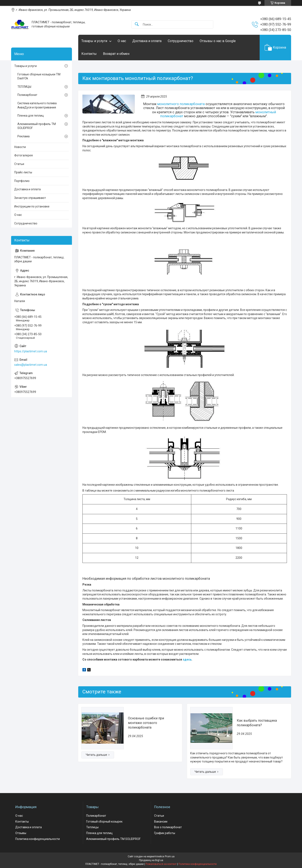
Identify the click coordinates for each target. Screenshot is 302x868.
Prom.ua (170, 856)
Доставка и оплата (147, 41)
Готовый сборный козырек (104, 822)
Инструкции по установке (32, 206)
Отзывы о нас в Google (218, 41)
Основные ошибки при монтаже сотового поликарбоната (146, 723)
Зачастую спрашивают (30, 198)
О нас (122, 41)
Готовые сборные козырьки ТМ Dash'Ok (39, 76)
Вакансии (161, 822)
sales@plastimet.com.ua (31, 365)
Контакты (89, 54)
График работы (165, 833)
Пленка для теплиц (31, 116)
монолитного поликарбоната (181, 104)
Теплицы (92, 827)
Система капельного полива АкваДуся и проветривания (37, 105)
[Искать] (137, 24)
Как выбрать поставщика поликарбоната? (257, 723)
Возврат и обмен (116, 54)
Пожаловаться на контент (161, 864)
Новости (20, 147)
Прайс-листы (23, 172)
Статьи (19, 164)
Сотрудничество (181, 41)
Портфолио (22, 181)
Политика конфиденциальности (38, 839)
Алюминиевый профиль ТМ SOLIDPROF (37, 126)
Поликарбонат (27, 95)
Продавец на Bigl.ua (151, 860)
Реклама (23, 136)
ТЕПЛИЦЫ (24, 87)
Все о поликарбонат (168, 827)
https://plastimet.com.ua (31, 351)
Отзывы (21, 833)
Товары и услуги (94, 41)
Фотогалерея (23, 155)
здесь (187, 659)
